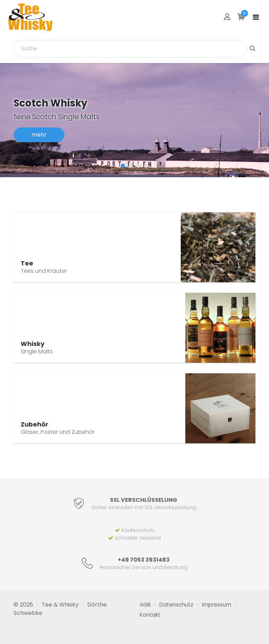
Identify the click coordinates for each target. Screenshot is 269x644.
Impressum (217, 605)
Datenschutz (176, 605)
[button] (123, 166)
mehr (39, 135)
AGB (145, 605)
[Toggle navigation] (256, 17)
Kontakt (150, 615)
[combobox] (130, 49)
